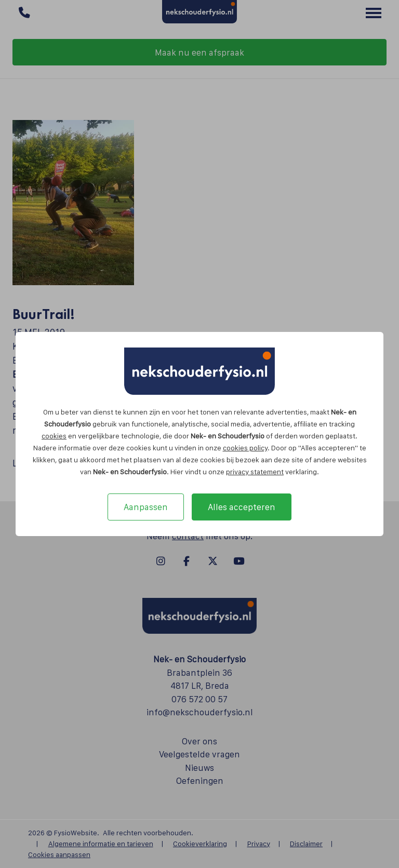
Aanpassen (146, 507)
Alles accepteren (242, 507)
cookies (54, 436)
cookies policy (245, 448)
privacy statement (255, 472)
